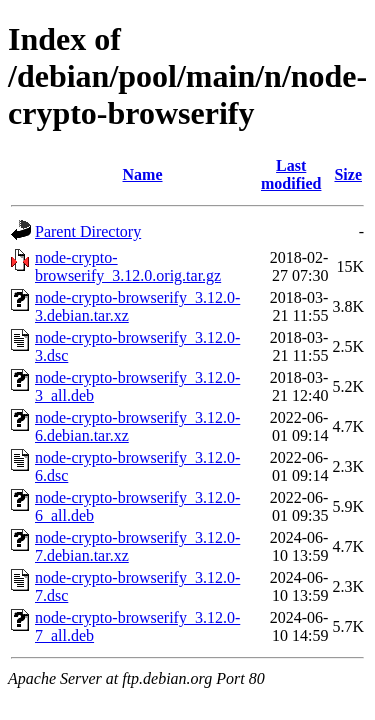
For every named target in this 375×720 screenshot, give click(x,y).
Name (143, 174)
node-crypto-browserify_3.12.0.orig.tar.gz (128, 266)
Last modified (291, 174)
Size (348, 174)
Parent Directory (88, 231)
